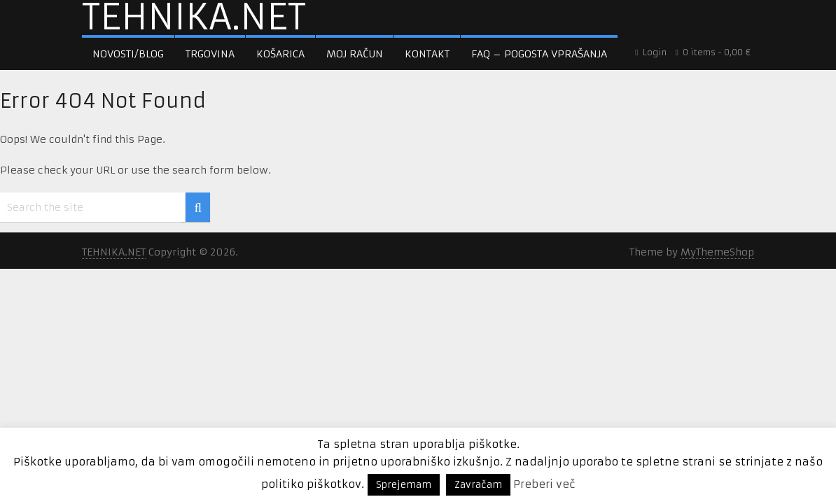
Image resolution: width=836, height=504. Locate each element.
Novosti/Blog (128, 54)
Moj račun (355, 54)
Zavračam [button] (478, 485)
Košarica (280, 54)
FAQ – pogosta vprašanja (539, 54)
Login (652, 52)
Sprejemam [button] (404, 485)
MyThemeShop (717, 252)
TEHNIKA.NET (194, 17)
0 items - (713, 52)
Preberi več (544, 484)
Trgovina (210, 54)
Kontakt (427, 54)
